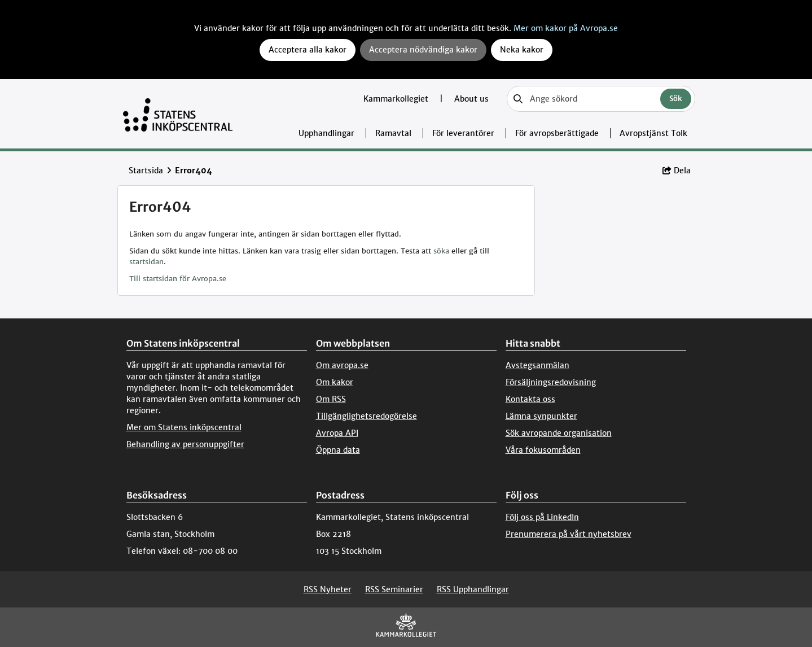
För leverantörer (463, 133)
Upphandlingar (326, 133)
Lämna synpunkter (541, 416)
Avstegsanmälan (537, 365)
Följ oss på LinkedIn (542, 517)
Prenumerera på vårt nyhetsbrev (569, 534)
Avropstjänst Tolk (653, 133)
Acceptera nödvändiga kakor (423, 50)
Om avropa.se (342, 365)
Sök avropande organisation (559, 433)
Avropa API (337, 433)
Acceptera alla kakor (308, 50)
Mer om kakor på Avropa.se (566, 28)
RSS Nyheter (328, 589)
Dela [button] (677, 171)
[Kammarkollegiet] (406, 628)
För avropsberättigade (557, 133)
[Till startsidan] (178, 114)
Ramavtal (393, 133)
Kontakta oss (530, 399)
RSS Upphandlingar (473, 589)
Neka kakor (522, 50)
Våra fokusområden (543, 450)
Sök (676, 99)
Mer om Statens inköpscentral (184, 427)
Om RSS (331, 399)
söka (441, 251)
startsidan (146, 262)
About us (471, 99)
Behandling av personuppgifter (185, 444)
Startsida (146, 171)
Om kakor (335, 382)
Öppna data (338, 450)
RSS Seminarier (394, 589)
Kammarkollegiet (397, 99)
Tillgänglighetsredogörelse (367, 416)
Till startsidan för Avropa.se (178, 279)
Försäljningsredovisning (551, 382)
